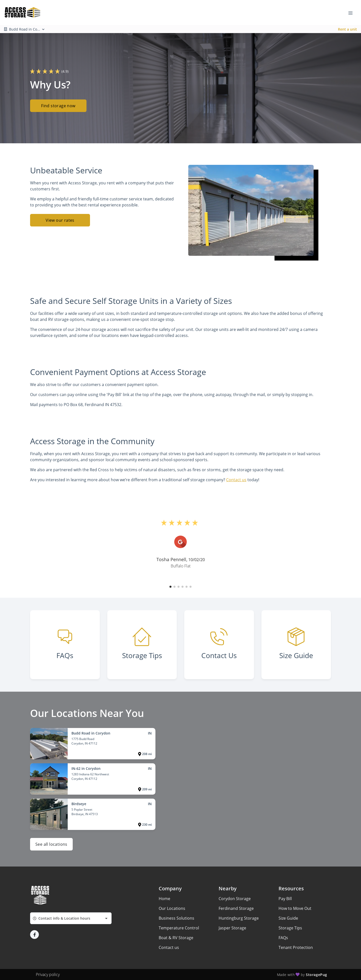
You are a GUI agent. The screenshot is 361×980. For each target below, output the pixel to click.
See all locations (51, 844)
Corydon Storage (235, 899)
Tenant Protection (296, 947)
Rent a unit (347, 29)
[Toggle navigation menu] (352, 13)
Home (164, 899)
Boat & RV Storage (176, 938)
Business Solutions (176, 918)
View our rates (60, 220)
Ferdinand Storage (236, 908)
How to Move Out (295, 908)
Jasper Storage (232, 928)
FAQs (283, 938)
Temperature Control (179, 928)
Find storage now (58, 106)
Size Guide (288, 918)
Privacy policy (48, 974)
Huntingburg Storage (239, 918)
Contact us (236, 480)
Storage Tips (290, 928)
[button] (170, 587)
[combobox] (71, 918)
